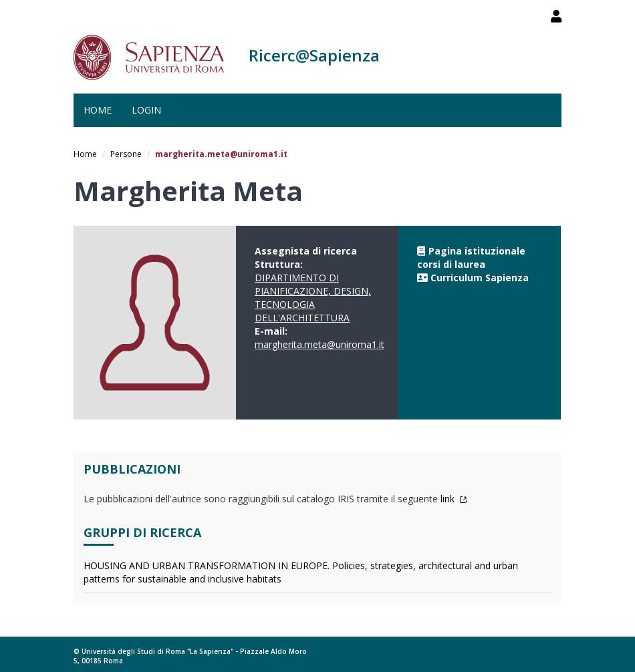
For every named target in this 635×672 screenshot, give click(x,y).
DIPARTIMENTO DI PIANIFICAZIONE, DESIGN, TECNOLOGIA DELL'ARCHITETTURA (313, 298)
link (454, 499)
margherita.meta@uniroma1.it (320, 344)
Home (98, 110)
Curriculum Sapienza (480, 278)
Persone (126, 154)
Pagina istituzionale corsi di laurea (471, 258)
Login (146, 110)
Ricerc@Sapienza (314, 55)
